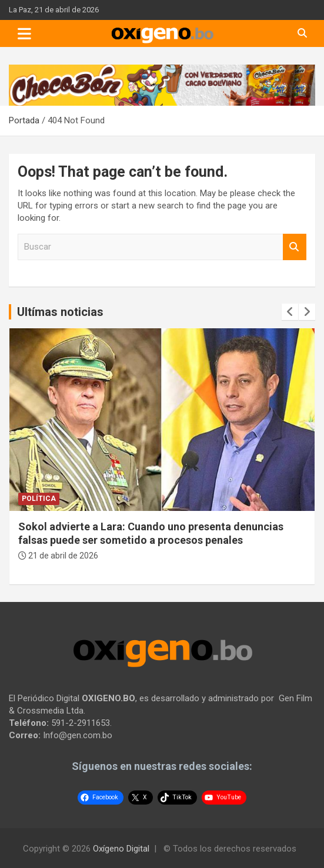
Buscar (295, 247)
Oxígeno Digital (121, 849)
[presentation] (290, 312)
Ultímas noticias (60, 312)
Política (39, 499)
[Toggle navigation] (24, 33)
